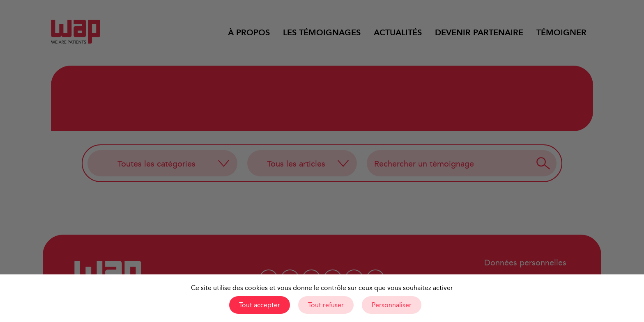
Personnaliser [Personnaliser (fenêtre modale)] (392, 305)
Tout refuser (326, 305)
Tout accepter (260, 305)
